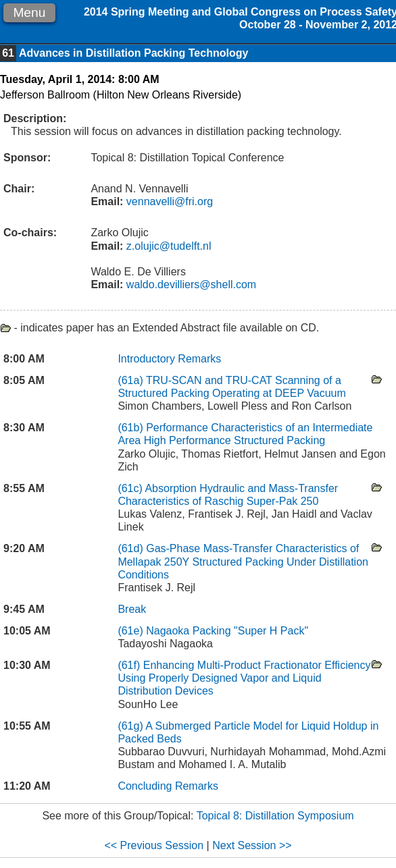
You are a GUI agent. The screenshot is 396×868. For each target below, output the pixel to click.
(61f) (130, 665)
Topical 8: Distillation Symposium (275, 816)
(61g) (131, 726)
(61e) (132, 631)
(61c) (131, 488)
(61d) (132, 548)
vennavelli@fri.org (168, 201)
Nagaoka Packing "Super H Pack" (227, 631)
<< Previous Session (154, 845)
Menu (29, 12)
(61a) (132, 380)
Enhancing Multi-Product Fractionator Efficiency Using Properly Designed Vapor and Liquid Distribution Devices (244, 678)
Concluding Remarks (168, 786)
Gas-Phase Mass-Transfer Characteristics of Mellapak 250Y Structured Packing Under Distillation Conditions (243, 561)
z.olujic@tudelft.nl (167, 246)
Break (132, 609)
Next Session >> (252, 845)
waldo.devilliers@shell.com (190, 284)
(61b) (132, 428)
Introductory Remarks (169, 359)
